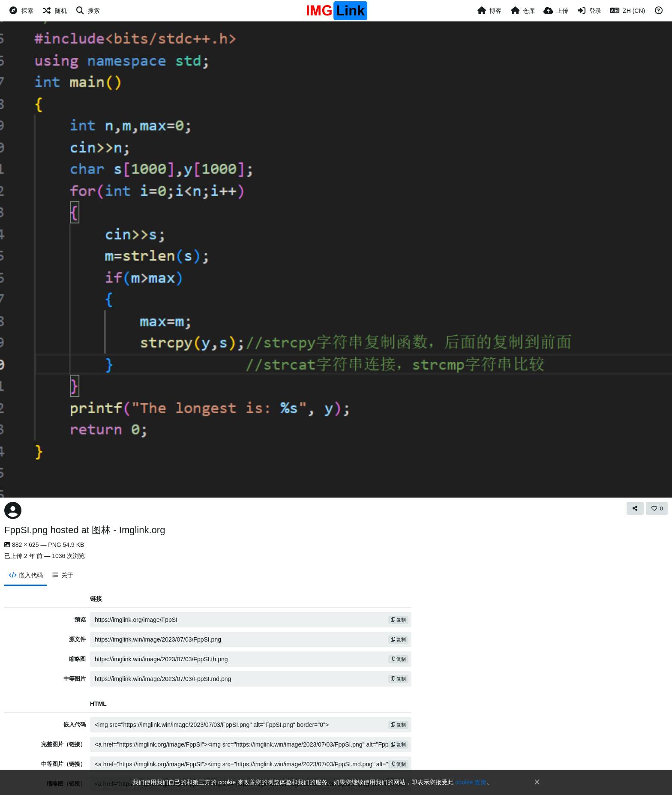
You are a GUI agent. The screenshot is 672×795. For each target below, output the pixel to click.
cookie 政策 (471, 782)
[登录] (589, 11)
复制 (398, 620)
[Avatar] (13, 510)
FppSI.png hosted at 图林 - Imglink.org (85, 530)
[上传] (556, 11)
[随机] (54, 11)
